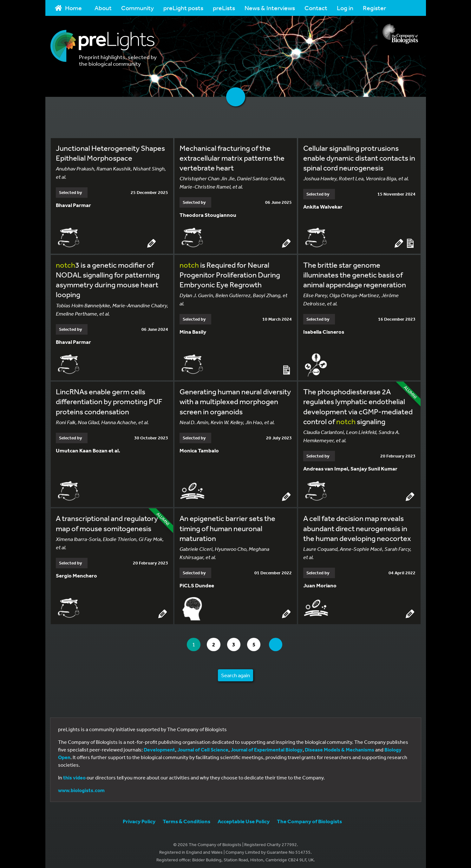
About (103, 8)
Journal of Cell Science (203, 746)
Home (69, 8)
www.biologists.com (81, 787)
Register (374, 8)
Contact (316, 8)
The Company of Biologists (309, 818)
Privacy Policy (139, 818)
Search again (235, 672)
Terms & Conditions (186, 818)
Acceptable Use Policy (244, 818)
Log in (345, 8)
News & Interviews (270, 8)
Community (137, 8)
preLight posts (183, 8)
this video (74, 774)
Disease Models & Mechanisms (340, 746)
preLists (224, 8)
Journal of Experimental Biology (267, 746)
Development (159, 746)
